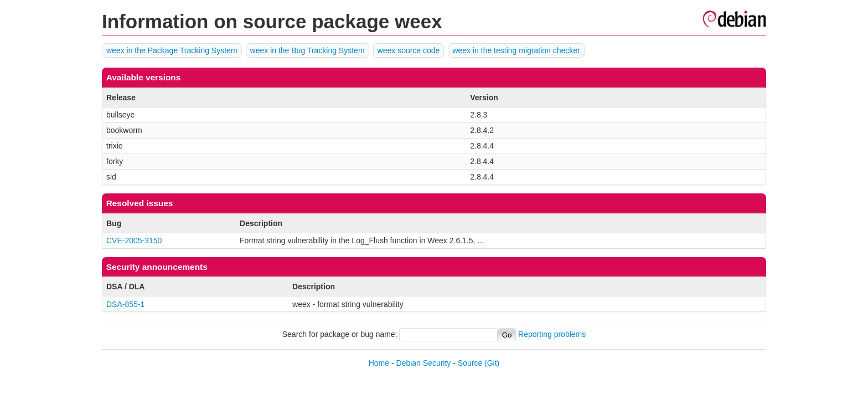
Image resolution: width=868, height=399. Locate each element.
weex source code (409, 50)
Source (470, 363)
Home (379, 363)
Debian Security (424, 363)
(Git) (492, 363)
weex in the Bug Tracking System (308, 50)
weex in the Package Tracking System (172, 50)
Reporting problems (552, 335)
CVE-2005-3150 (134, 241)
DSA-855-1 (125, 304)
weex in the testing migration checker (516, 50)
